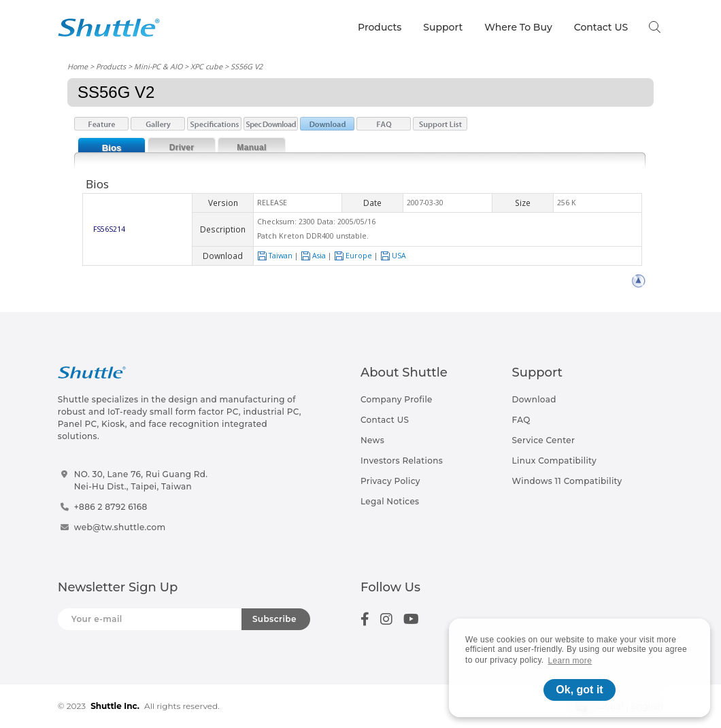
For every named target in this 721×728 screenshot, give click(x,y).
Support (443, 27)
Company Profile (397, 399)
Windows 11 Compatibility (567, 481)
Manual (251, 148)
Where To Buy (518, 27)
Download (534, 399)
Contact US (601, 27)
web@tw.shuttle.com (120, 527)
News (372, 440)
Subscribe (274, 619)
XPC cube (206, 66)
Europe (353, 256)
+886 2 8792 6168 (111, 507)
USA (393, 256)
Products (380, 27)
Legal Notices (390, 501)
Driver (182, 148)
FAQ (521, 420)
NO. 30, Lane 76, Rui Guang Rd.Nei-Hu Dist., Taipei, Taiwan (141, 480)
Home (78, 66)
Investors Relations (402, 461)
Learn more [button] (570, 661)
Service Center (544, 440)
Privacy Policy (390, 481)
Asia (313, 256)
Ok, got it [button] (579, 690)
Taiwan (275, 256)
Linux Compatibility (554, 461)
